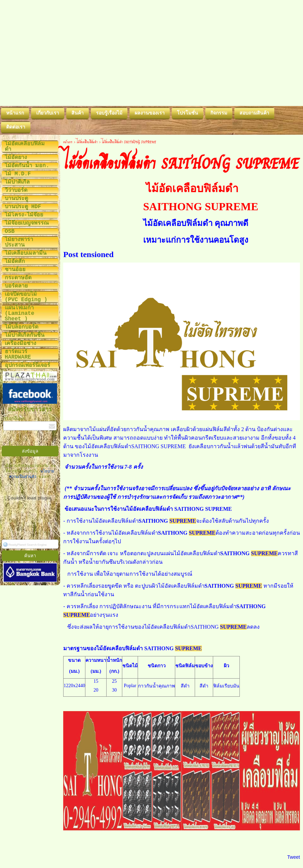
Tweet (294, 857)
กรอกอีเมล (14, 418)
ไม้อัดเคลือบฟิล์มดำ (87, 142)
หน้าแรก (68, 142)
